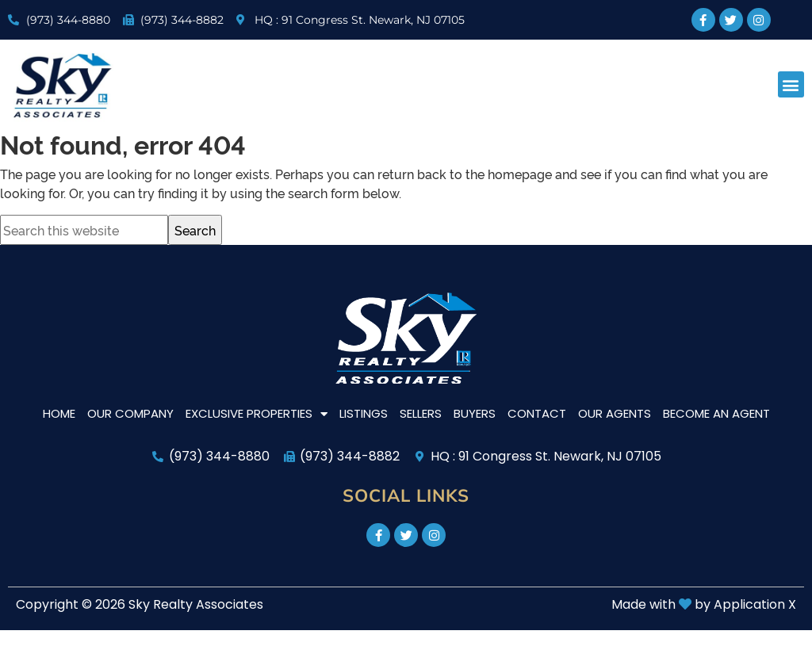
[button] (791, 84)
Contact (537, 413)
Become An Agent (716, 413)
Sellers (421, 413)
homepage (520, 174)
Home (59, 413)
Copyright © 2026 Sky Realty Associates (140, 604)
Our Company (130, 413)
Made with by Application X (704, 604)
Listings (364, 413)
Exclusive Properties (257, 414)
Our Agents (615, 413)
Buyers (475, 413)
